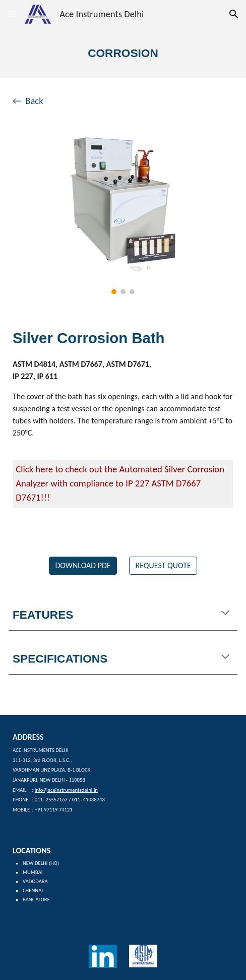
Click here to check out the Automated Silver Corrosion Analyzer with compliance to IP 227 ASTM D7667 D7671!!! (121, 483)
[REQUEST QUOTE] (163, 565)
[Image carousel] (123, 215)
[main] (123, 53)
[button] (12, 14)
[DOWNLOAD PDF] (83, 565)
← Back (28, 101)
